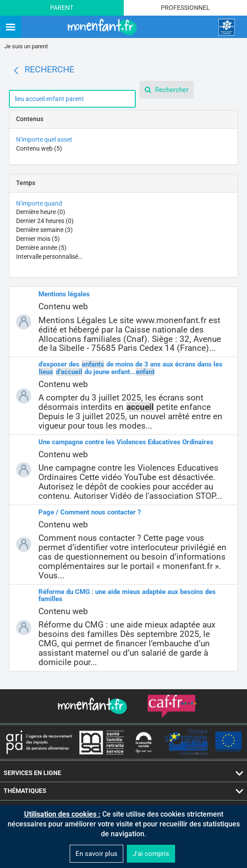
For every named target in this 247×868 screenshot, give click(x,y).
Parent (62, 8)
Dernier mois (38, 239)
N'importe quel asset (44, 139)
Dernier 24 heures (45, 221)
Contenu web (39, 148)
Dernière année (41, 248)
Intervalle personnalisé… (49, 257)
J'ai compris (151, 854)
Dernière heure (41, 212)
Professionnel (185, 8)
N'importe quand (39, 203)
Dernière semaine (44, 230)
